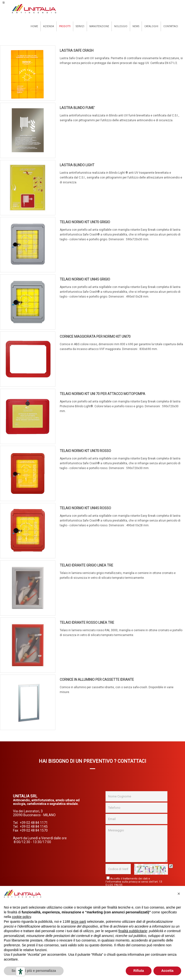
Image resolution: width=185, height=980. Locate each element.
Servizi (80, 26)
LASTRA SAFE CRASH (77, 51)
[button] (179, 894)
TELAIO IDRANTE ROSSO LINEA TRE (87, 623)
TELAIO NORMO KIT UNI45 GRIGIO (85, 279)
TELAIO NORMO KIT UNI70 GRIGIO (85, 222)
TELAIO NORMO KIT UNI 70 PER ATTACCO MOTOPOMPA (102, 394)
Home (34, 26)
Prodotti (65, 26)
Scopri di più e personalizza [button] (34, 971)
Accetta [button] (167, 971)
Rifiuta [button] (139, 971)
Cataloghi (151, 26)
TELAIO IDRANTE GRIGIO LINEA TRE (86, 565)
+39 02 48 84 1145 (34, 827)
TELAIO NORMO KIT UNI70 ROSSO (85, 451)
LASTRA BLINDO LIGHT (77, 165)
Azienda (49, 26)
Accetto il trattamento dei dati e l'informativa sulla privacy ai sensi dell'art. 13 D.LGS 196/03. (134, 882)
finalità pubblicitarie (133, 931)
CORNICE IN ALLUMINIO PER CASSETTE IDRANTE (97, 680)
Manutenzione (99, 26)
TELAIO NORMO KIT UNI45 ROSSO (85, 508)
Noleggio (121, 26)
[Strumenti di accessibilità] (20, 972)
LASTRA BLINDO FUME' (77, 108)
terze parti (79, 922)
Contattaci (171, 26)
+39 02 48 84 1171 (34, 823)
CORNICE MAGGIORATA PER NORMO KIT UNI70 (95, 337)
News (136, 26)
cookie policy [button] (21, 917)
